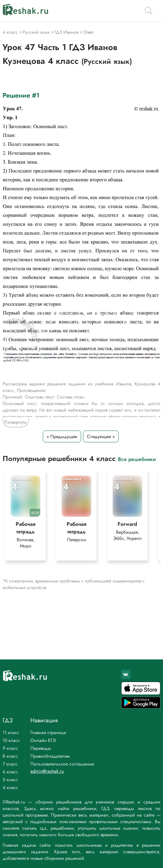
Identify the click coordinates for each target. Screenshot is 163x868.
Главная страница (48, 732)
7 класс (10, 764)
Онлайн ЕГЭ (43, 740)
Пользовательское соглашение (62, 764)
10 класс (11, 740)
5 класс (10, 780)
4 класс (10, 787)
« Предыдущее (62, 436)
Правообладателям (50, 756)
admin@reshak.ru (47, 771)
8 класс (10, 756)
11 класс (11, 732)
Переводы (41, 748)
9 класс (10, 748)
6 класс (10, 772)
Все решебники (137, 459)
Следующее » (101, 436)
